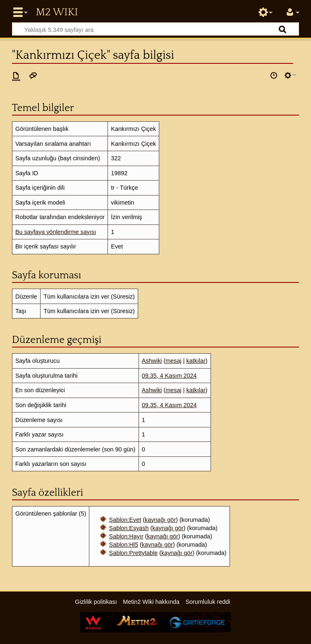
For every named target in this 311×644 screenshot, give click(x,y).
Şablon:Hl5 (124, 545)
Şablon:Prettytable (134, 553)
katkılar (196, 361)
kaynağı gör (160, 520)
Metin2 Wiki (57, 12)
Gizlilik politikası (96, 602)
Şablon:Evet (125, 520)
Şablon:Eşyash (129, 528)
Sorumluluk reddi (208, 602)
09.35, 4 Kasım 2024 (169, 376)
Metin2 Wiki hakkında (151, 602)
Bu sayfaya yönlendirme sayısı (56, 232)
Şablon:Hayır (126, 536)
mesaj (173, 361)
